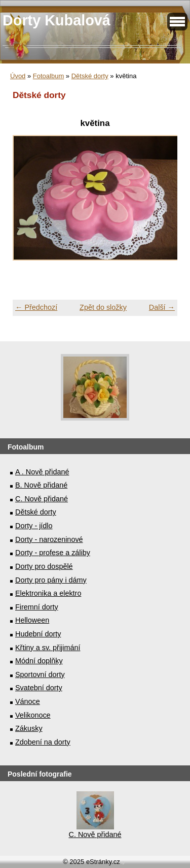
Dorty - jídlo (34, 526)
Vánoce (28, 701)
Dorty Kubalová (56, 20)
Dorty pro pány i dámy (51, 580)
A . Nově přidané (42, 472)
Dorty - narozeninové (49, 539)
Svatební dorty (39, 688)
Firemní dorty (37, 607)
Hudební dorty (38, 634)
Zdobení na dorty (43, 742)
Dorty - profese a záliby (53, 553)
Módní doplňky (39, 661)
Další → (162, 307)
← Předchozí (36, 307)
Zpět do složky (103, 307)
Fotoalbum (48, 76)
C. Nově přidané (42, 499)
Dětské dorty (90, 76)
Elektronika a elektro (48, 593)
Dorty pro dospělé (44, 566)
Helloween (32, 620)
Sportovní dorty (40, 674)
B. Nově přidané (41, 485)
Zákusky (29, 728)
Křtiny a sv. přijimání (48, 648)
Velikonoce (33, 715)
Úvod (18, 76)
